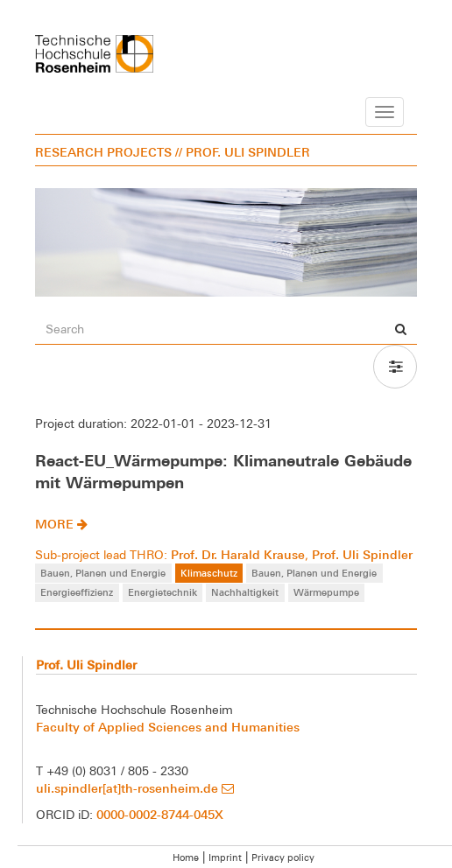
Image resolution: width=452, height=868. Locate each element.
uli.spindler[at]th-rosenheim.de (135, 788)
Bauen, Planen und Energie (103, 573)
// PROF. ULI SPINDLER (243, 152)
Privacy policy (283, 857)
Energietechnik (162, 592)
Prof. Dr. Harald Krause (238, 554)
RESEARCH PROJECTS (103, 152)
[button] (395, 367)
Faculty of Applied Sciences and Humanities (168, 727)
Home (186, 857)
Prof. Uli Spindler (362, 554)
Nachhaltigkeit (245, 592)
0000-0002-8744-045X (160, 814)
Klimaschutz (209, 573)
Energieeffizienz (77, 592)
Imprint (225, 857)
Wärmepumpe (326, 592)
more (61, 524)
